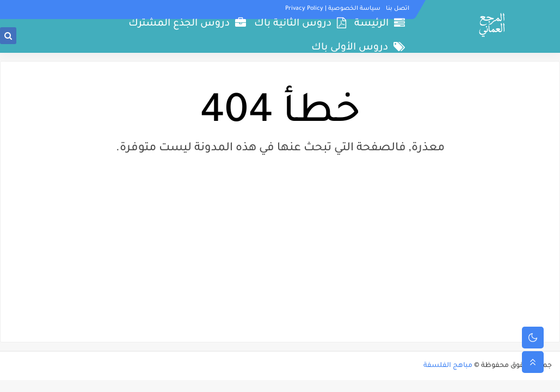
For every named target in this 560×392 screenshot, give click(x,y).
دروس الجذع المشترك (187, 23)
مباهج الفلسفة (448, 366)
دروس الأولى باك (358, 47)
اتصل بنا (398, 9)
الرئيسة (380, 23)
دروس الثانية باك (300, 23)
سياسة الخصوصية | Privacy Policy (333, 9)
